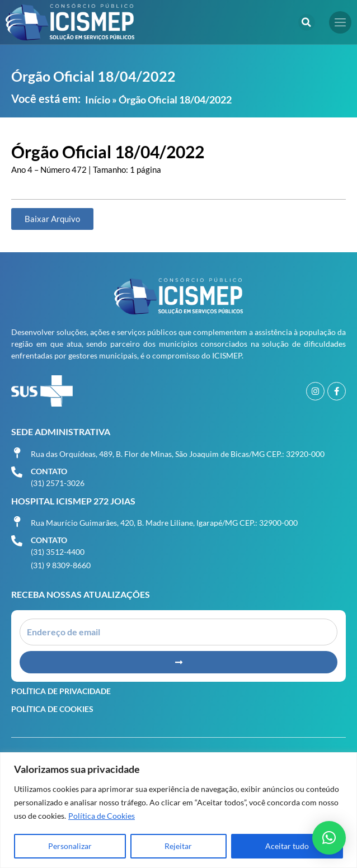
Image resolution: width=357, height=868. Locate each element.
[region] (178, 810)
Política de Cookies (102, 816)
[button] (307, 22)
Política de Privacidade (61, 691)
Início (98, 100)
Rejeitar (178, 846)
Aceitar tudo (287, 846)
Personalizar (70, 846)
